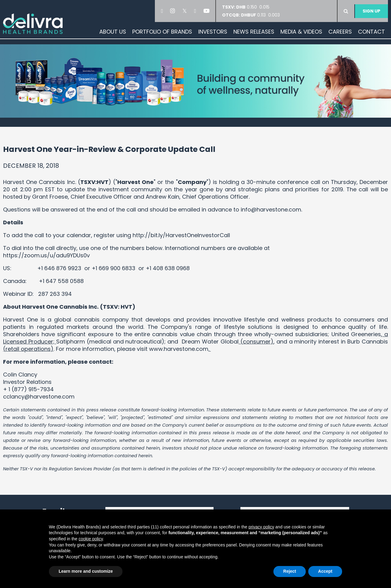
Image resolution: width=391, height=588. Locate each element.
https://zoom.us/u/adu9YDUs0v (46, 255)
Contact (371, 32)
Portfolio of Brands (162, 32)
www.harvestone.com (179, 349)
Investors (213, 32)
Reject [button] (290, 571)
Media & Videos (301, 32)
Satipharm (71, 342)
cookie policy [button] (91, 539)
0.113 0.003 (251, 15)
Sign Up (371, 11)
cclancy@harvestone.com (40, 397)
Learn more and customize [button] (86, 571)
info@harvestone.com (271, 209)
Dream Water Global (210, 342)
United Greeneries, (357, 334)
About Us (113, 32)
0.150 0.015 (248, 7)
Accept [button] (325, 571)
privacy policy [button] (261, 527)
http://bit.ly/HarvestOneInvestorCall (181, 235)
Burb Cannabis (368, 342)
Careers (340, 32)
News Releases (254, 32)
